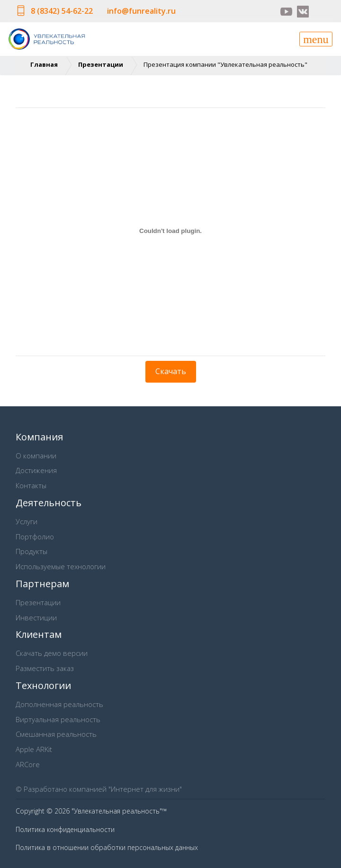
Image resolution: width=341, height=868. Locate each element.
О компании (36, 456)
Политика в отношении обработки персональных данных (107, 847)
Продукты (31, 551)
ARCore (28, 764)
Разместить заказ (45, 668)
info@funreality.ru (141, 11)
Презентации (101, 64)
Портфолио (35, 537)
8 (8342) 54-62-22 (62, 11)
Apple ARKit (34, 749)
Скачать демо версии (52, 653)
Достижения (36, 470)
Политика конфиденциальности (65, 829)
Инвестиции (36, 617)
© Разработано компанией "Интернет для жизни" (99, 789)
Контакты (31, 485)
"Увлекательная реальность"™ (119, 811)
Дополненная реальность (59, 704)
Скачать (171, 371)
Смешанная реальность (56, 734)
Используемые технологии (61, 566)
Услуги (27, 521)
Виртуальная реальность (58, 719)
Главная (44, 64)
